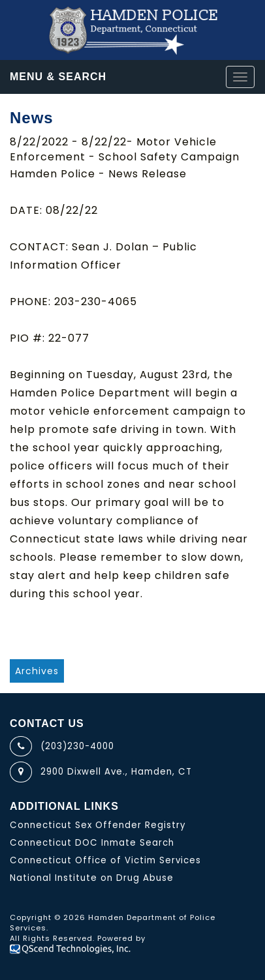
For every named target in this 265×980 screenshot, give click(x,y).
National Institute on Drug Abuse (92, 878)
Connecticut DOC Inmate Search (92, 843)
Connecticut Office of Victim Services (105, 860)
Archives (37, 671)
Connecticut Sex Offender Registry (98, 825)
